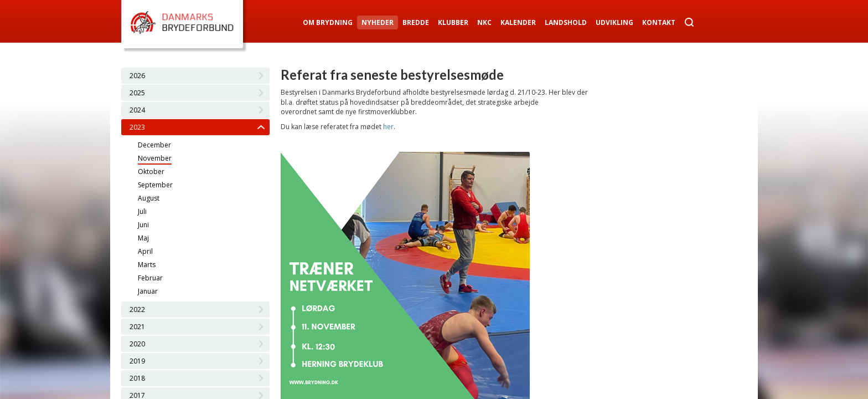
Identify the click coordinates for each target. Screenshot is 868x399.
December (154, 145)
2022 (137, 310)
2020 (137, 344)
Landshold (566, 22)
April (145, 251)
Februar (150, 278)
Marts (147, 265)
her (388, 127)
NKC (484, 22)
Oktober (151, 172)
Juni (143, 225)
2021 (137, 327)
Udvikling (614, 22)
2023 (137, 127)
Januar (148, 291)
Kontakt (659, 22)
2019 (137, 361)
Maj (143, 238)
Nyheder (378, 22)
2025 (137, 93)
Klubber (453, 22)
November (155, 158)
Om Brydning (328, 22)
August (149, 198)
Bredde (416, 22)
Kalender (518, 22)
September (155, 185)
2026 (137, 76)
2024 (137, 110)
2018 (137, 378)
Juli (142, 211)
